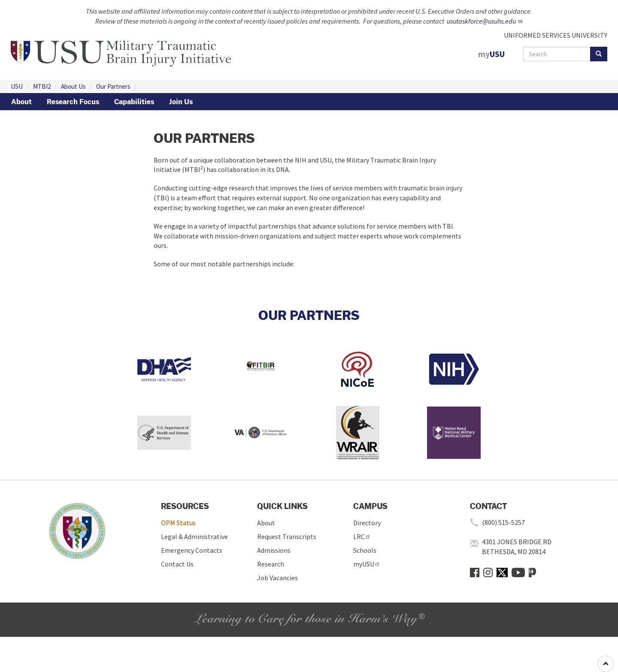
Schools (365, 550)
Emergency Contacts (192, 550)
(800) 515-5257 (503, 522)
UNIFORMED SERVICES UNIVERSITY (556, 35)
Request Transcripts (287, 536)
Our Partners (113, 86)
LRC (362, 536)
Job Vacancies (277, 578)
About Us (73, 86)
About (21, 102)
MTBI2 (42, 86)
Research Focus (73, 102)
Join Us (181, 102)
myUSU (367, 564)
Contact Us (177, 564)
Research (271, 564)
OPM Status (178, 523)
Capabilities (134, 102)
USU (17, 86)
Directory (367, 523)
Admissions (274, 550)
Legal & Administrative (194, 536)
